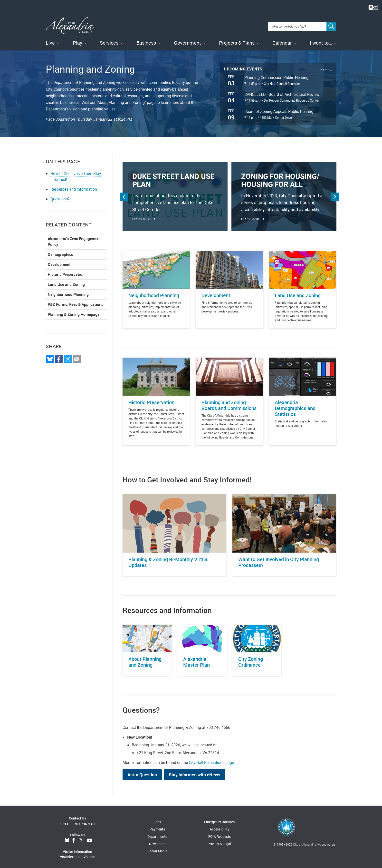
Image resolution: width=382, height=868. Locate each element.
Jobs (157, 820)
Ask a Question (142, 773)
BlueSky (67, 839)
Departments (157, 835)
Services (109, 41)
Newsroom (157, 842)
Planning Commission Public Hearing (276, 76)
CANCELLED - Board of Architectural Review (282, 93)
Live (50, 41)
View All (326, 68)
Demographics (60, 253)
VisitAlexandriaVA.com (78, 855)
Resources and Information (74, 187)
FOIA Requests (220, 835)
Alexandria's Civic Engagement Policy (74, 240)
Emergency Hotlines (219, 820)
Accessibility (220, 827)
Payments (157, 827)
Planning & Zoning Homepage (74, 313)
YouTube (90, 839)
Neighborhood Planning (68, 293)
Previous (124, 195)
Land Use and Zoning (66, 283)
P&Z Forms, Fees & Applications (76, 303)
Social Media (157, 849)
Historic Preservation (66, 273)
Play (77, 41)
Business (146, 41)
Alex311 (66, 822)
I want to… (321, 41)
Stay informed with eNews (195, 773)
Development (59, 263)
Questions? (60, 197)
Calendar (282, 41)
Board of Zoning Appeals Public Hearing (279, 110)
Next (335, 195)
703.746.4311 (85, 822)
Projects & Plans (237, 41)
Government (187, 41)
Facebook (74, 839)
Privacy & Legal (219, 842)
